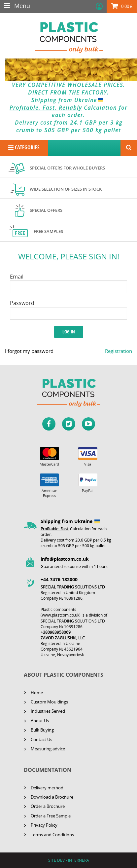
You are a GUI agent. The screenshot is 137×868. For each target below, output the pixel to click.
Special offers (46, 210)
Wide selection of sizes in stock (66, 189)
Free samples (48, 231)
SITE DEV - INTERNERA (69, 860)
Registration (119, 351)
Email (17, 277)
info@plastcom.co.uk (65, 559)
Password (22, 303)
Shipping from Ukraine (68, 100)
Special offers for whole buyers (67, 168)
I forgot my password (29, 351)
